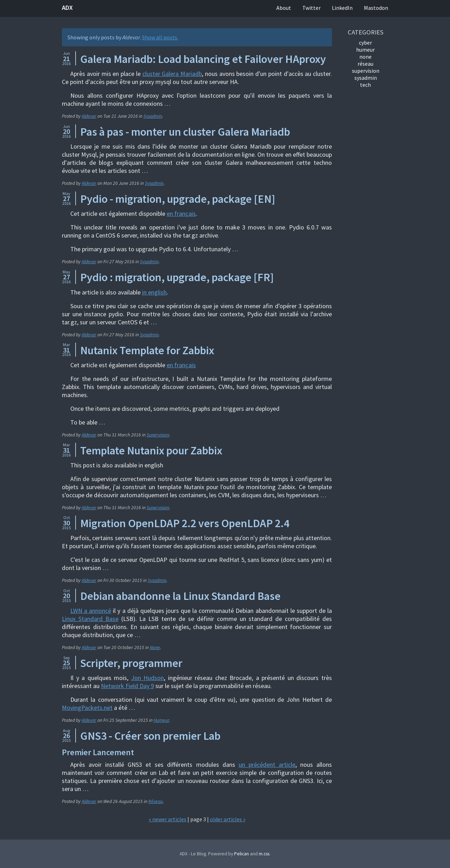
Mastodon (376, 8)
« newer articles (168, 819)
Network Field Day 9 (127, 686)
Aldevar (89, 116)
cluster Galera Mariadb (172, 74)
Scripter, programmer (131, 663)
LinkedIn (342, 8)
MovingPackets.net (87, 708)
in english (154, 292)
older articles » (228, 819)
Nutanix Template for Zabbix (147, 350)
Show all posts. (160, 37)
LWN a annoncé (91, 611)
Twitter (311, 8)
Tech (365, 85)
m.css (264, 854)
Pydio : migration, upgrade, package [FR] (177, 277)
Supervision (158, 435)
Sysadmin (153, 116)
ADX (67, 8)
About (284, 8)
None (155, 647)
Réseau (156, 801)
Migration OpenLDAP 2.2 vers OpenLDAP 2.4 (185, 523)
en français (181, 213)
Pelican (242, 854)
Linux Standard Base (90, 619)
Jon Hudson (148, 678)
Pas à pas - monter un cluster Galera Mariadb (185, 132)
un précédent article (267, 765)
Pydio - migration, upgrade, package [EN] (178, 199)
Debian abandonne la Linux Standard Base (180, 596)
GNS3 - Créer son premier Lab (150, 736)
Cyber (365, 43)
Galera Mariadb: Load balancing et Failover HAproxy (203, 59)
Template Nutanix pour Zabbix (151, 451)
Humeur (161, 720)
